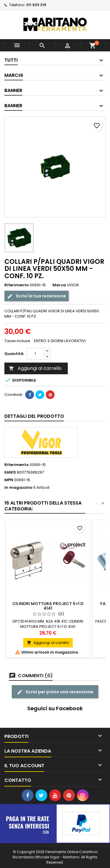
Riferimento (17, 285)
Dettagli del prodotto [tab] (34, 416)
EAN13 (10, 472)
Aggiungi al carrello (35, 368)
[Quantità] (35, 354)
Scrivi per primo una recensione (55, 692)
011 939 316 (36, 5)
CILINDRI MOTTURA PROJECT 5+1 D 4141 (48, 606)
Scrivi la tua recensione (37, 296)
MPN (9, 480)
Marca (59, 285)
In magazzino (18, 488)
